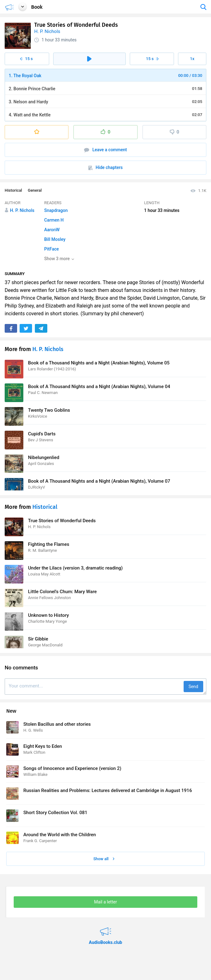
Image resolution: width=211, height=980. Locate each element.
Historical (13, 190)
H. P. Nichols (47, 31)
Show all (104, 859)
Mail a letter (105, 902)
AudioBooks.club (105, 928)
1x (192, 59)
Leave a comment (105, 150)
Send (193, 687)
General (35, 190)
